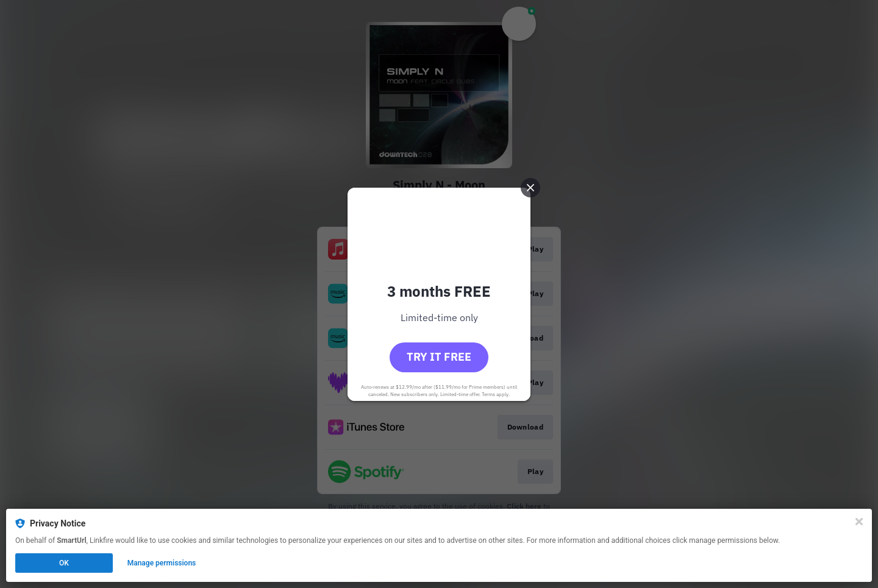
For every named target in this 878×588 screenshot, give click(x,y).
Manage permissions (162, 563)
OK (64, 563)
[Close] (859, 522)
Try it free (439, 357)
